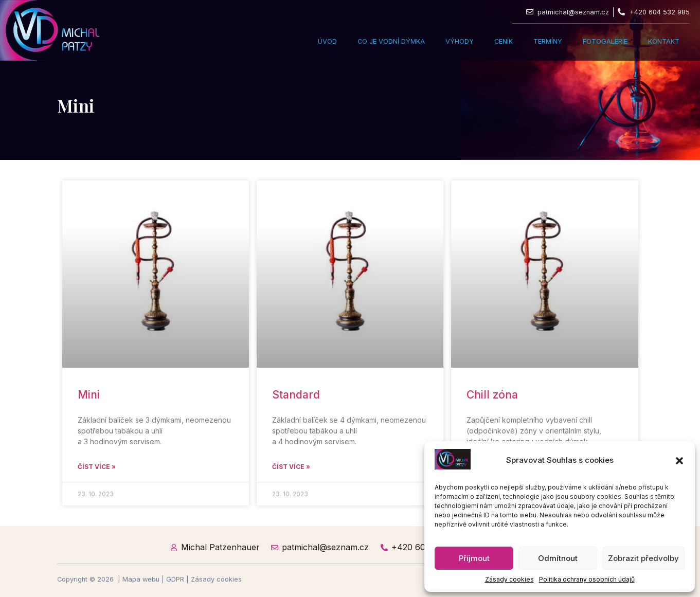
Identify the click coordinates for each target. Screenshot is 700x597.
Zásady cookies (509, 579)
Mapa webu (141, 579)
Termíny (548, 41)
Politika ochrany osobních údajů (587, 579)
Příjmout (474, 558)
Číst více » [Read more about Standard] (291, 467)
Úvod (327, 41)
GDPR (175, 579)
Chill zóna (492, 395)
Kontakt (664, 41)
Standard (296, 395)
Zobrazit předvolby (643, 558)
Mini (89, 395)
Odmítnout (558, 558)
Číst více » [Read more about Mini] (97, 467)
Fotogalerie (605, 41)
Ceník (504, 41)
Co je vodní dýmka (391, 41)
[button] (679, 461)
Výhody (460, 41)
